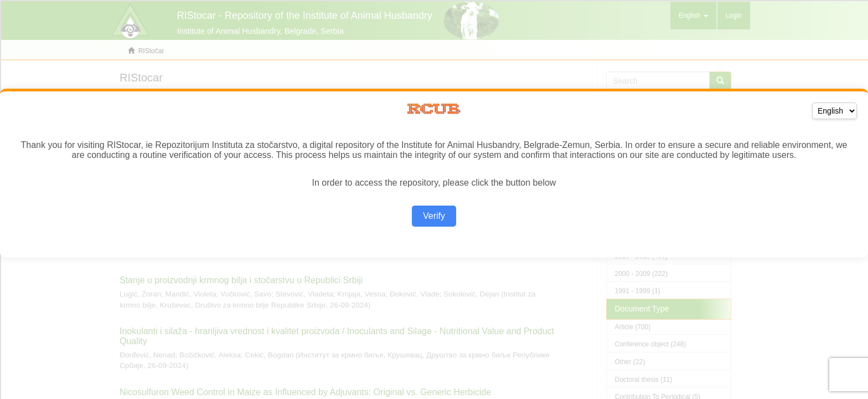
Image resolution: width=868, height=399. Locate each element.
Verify (434, 216)
